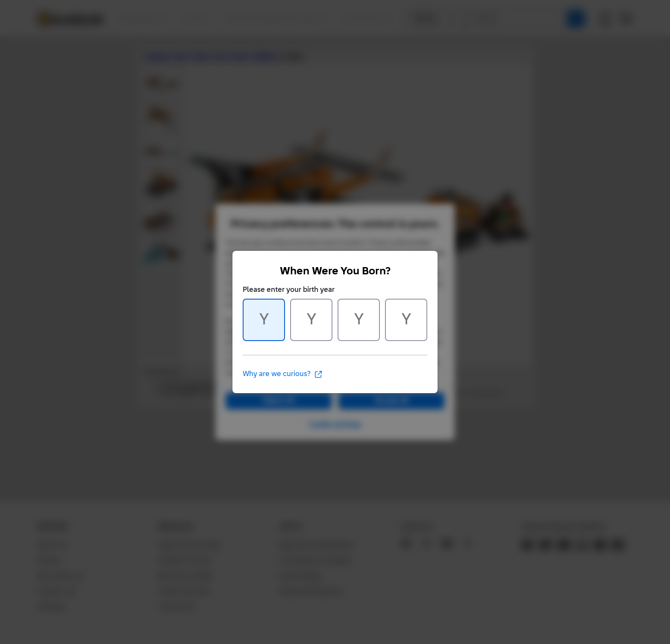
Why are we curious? (283, 374)
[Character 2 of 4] (311, 320)
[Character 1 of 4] (264, 320)
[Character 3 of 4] (359, 320)
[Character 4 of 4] (406, 320)
